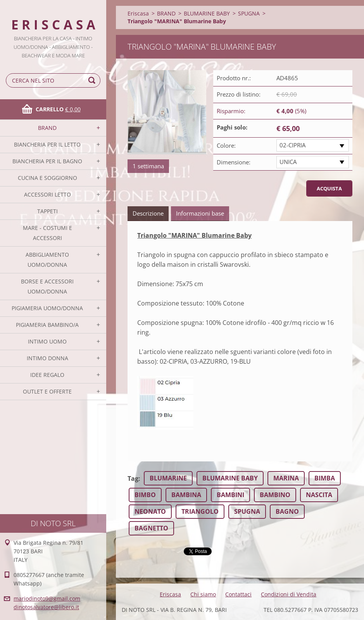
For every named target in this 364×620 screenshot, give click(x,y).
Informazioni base (200, 213)
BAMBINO (275, 495)
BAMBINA (186, 495)
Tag (133, 478)
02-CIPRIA (292, 145)
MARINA (286, 478)
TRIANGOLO (200, 511)
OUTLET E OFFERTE (47, 391)
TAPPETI (47, 211)
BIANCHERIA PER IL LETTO (47, 144)
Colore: (226, 145)
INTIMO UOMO (47, 341)
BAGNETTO (151, 528)
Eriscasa (138, 13)
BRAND (47, 128)
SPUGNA (249, 13)
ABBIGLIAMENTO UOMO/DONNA (47, 260)
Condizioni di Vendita (289, 594)
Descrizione (148, 213)
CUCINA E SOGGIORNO (47, 178)
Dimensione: (234, 162)
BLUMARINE (168, 478)
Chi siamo (203, 594)
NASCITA (319, 495)
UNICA (288, 162)
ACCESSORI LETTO (47, 194)
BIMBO (145, 495)
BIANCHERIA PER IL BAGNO (47, 161)
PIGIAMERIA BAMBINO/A (47, 325)
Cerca (93, 80)
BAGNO (287, 511)
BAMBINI (230, 495)
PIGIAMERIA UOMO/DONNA (47, 308)
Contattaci (238, 594)
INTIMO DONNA (47, 358)
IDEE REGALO (47, 375)
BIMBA (325, 478)
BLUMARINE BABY (207, 13)
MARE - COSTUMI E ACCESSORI (47, 233)
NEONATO (150, 511)
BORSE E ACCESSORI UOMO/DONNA (47, 286)
